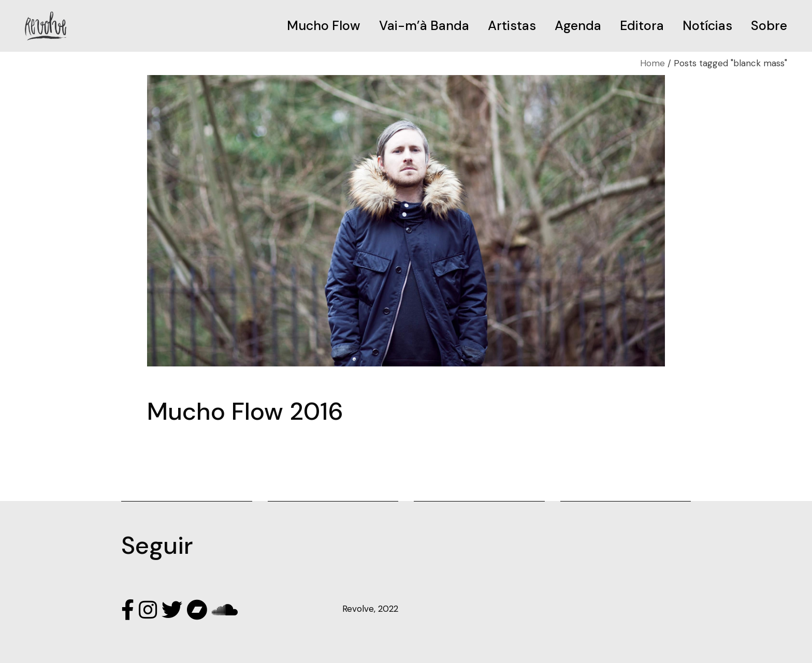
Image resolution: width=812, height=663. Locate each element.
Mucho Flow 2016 (245, 411)
